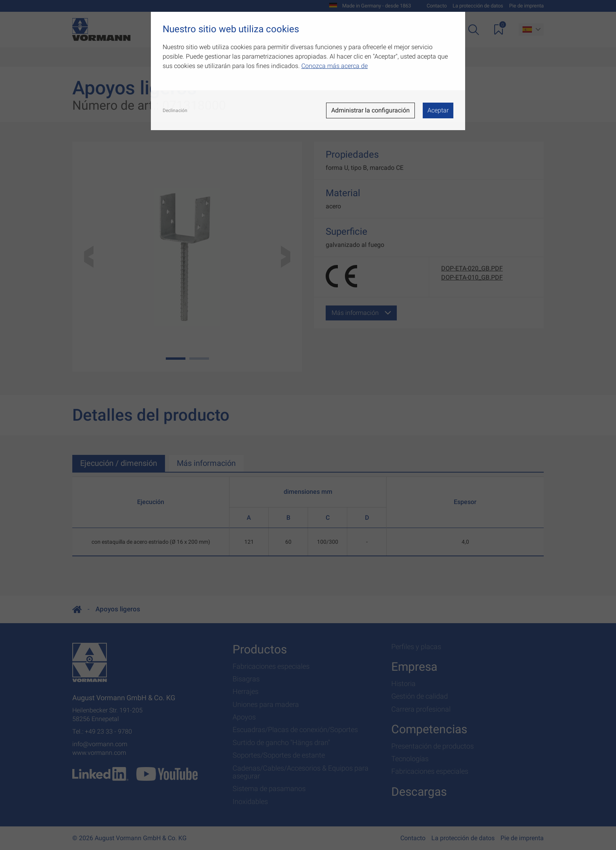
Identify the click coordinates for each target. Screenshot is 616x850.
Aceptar (438, 110)
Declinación (175, 110)
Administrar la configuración (370, 110)
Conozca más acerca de (335, 66)
